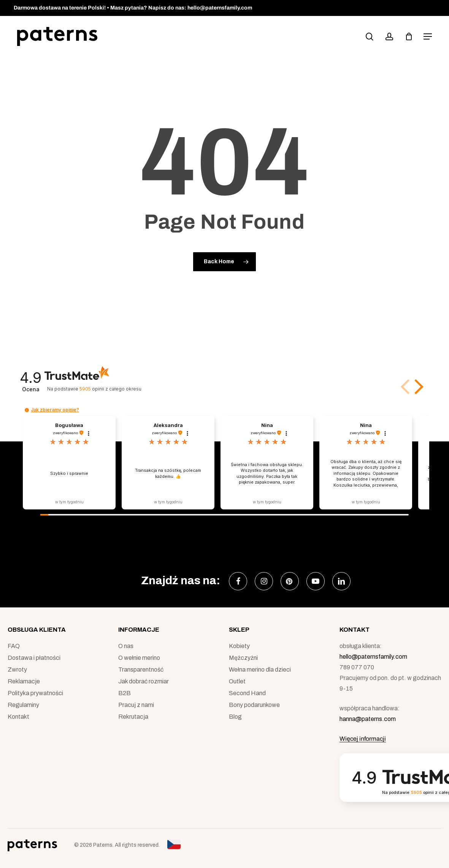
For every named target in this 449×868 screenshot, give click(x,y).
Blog (235, 717)
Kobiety (239, 646)
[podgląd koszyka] (409, 36)
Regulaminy (23, 705)
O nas (126, 646)
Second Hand (247, 693)
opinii (110, 389)
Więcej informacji (363, 739)
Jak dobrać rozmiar (144, 681)
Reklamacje (24, 681)
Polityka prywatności (35, 693)
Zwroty (17, 670)
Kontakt (18, 717)
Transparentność (141, 670)
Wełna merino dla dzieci (260, 670)
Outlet (237, 681)
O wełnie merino (139, 658)
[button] (428, 36)
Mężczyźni (243, 658)
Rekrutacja (133, 717)
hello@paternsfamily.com (373, 657)
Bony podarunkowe (254, 705)
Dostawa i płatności (34, 658)
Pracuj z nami (136, 705)
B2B (125, 693)
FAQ (14, 646)
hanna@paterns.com (368, 719)
